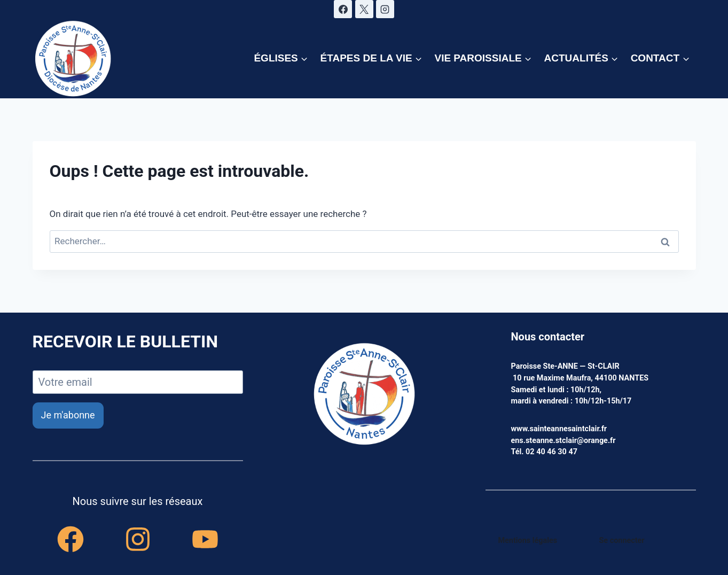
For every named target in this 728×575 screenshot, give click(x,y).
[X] (364, 9)
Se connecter (622, 541)
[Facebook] (343, 9)
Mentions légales (528, 541)
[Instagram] (385, 9)
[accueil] (364, 395)
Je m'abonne (68, 415)
